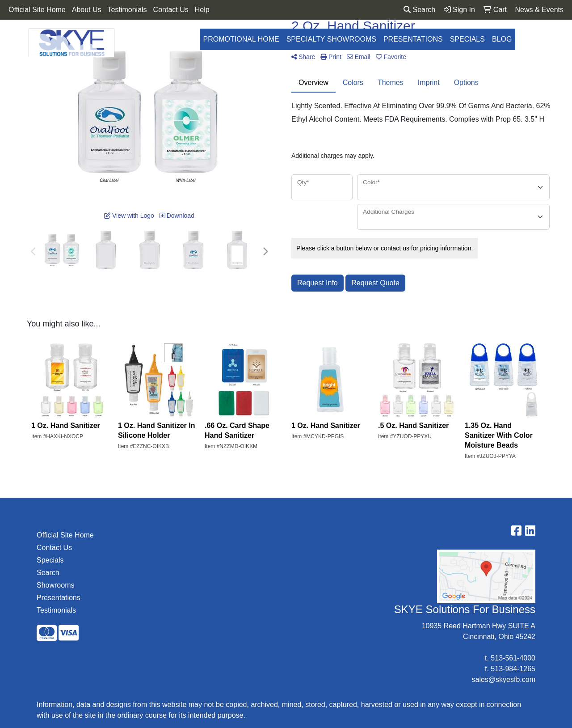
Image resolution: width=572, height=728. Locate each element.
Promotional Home (241, 39)
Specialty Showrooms (331, 39)
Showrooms (55, 585)
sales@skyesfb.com (503, 679)
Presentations (413, 39)
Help (202, 10)
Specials (467, 39)
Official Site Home (37, 10)
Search (419, 10)
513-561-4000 (513, 658)
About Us (87, 10)
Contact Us (171, 10)
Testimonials (127, 10)
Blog (502, 39)
